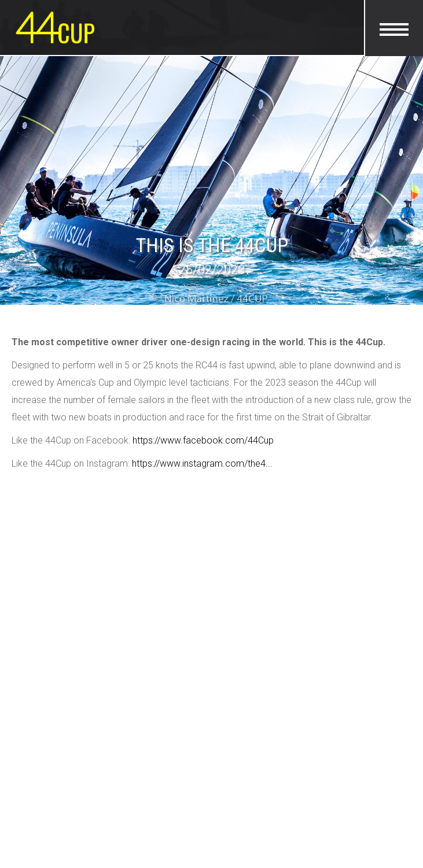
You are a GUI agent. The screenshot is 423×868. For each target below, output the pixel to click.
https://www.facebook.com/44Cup (203, 440)
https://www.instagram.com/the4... (202, 463)
